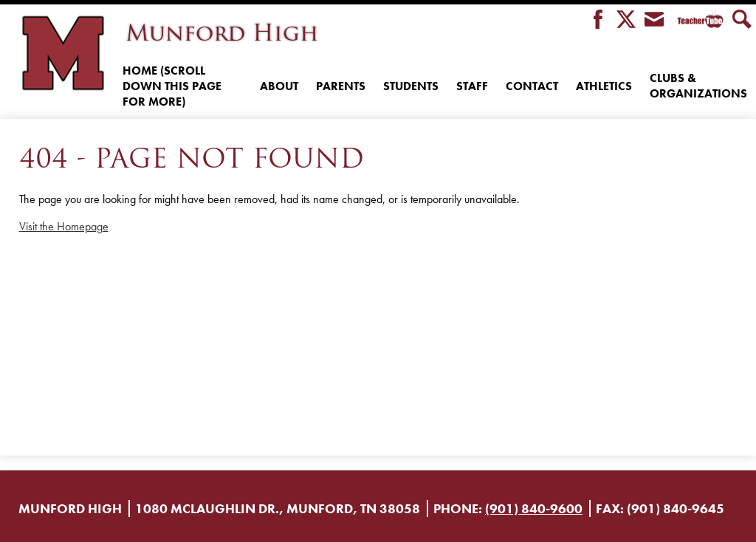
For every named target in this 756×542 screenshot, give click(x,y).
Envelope (654, 20)
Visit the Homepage (64, 226)
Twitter (626, 20)
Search (742, 20)
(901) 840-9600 (534, 508)
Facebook (598, 20)
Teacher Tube (698, 20)
